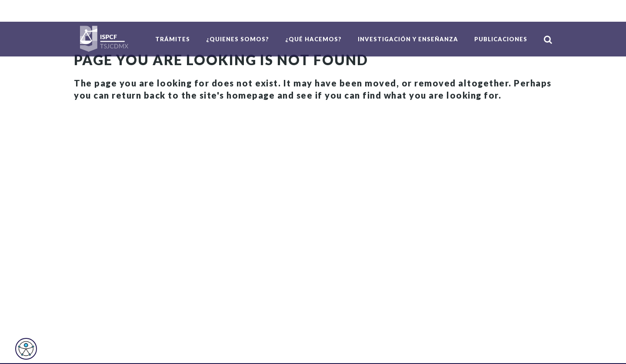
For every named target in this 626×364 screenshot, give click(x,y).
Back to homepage (123, 122)
